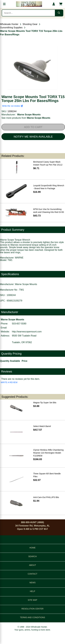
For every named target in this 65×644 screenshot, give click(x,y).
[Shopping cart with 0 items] (61, 4)
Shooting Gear (30, 24)
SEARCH (32, 556)
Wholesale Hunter (9, 24)
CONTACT (33, 574)
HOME (32, 548)
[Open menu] (4, 4)
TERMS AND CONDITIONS (32, 617)
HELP (33, 591)
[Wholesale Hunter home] (29, 4)
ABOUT (32, 565)
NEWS (32, 583)
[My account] (54, 4)
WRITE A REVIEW (9, 382)
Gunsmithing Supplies (11, 28)
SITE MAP (32, 600)
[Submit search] (59, 13)
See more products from (26, 118)
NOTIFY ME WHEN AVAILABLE (33, 137)
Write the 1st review (13, 106)
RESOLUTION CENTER (32, 609)
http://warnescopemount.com (27, 332)
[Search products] (28, 13)
